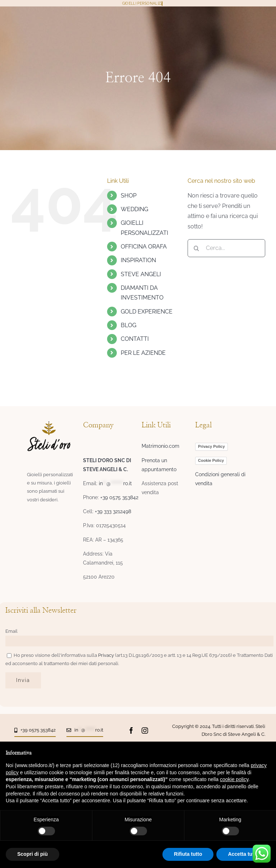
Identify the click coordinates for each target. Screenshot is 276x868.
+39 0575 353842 (119, 497)
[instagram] (145, 730)
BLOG (128, 325)
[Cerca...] (226, 248)
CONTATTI (135, 339)
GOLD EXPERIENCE (147, 312)
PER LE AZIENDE (143, 353)
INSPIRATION (138, 260)
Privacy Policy (211, 446)
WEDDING (134, 209)
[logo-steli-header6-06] (49, 424)
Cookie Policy (211, 460)
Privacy (107, 655)
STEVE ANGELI (141, 274)
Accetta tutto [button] (243, 854)
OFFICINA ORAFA (144, 247)
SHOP (129, 196)
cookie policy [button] (234, 779)
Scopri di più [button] (33, 854)
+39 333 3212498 (113, 511)
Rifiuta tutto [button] (188, 854)
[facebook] (131, 730)
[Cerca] (197, 248)
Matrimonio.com (160, 446)
